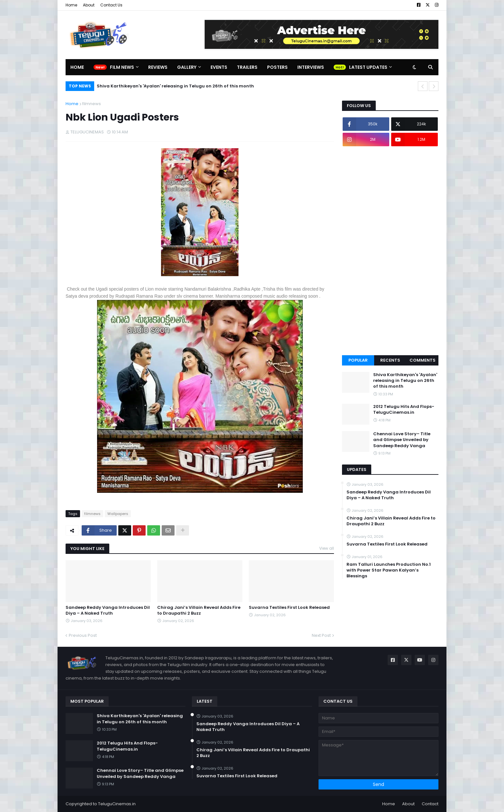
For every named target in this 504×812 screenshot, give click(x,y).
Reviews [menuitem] (158, 67)
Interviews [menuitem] (311, 67)
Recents (390, 360)
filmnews (92, 104)
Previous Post (83, 635)
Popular (358, 360)
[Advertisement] (390, 251)
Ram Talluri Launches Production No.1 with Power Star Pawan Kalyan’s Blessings (389, 570)
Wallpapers (118, 514)
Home (71, 5)
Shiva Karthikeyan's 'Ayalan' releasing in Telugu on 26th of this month (175, 86)
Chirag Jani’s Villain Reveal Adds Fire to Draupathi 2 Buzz (199, 610)
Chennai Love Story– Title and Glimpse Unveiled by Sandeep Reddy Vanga (402, 440)
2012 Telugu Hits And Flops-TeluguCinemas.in (404, 410)
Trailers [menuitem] (247, 67)
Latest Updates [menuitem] (368, 67)
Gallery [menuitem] (187, 67)
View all (327, 548)
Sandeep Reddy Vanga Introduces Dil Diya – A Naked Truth (108, 610)
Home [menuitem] (77, 67)
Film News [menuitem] (122, 67)
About (89, 5)
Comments (423, 360)
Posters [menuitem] (277, 67)
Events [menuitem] (219, 67)
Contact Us (111, 5)
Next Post (321, 635)
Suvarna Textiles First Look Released (289, 608)
